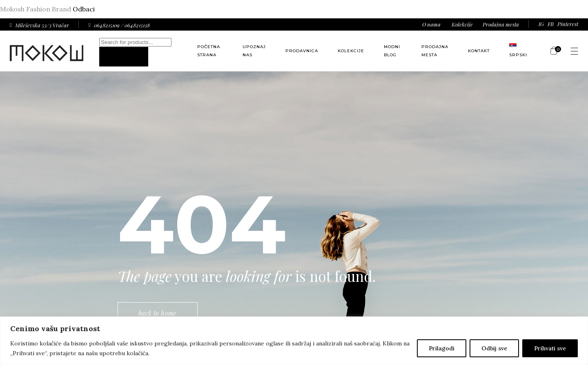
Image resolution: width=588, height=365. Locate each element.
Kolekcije (462, 24)
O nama (431, 24)
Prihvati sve (550, 348)
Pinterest (568, 24)
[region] (294, 341)
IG (541, 24)
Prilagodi (442, 348)
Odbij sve (494, 348)
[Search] (124, 57)
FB (551, 24)
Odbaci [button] (84, 9)
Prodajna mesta (501, 24)
